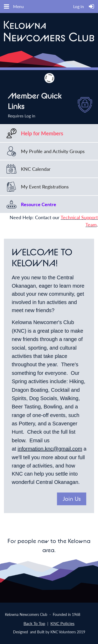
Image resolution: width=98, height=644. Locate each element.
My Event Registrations (45, 187)
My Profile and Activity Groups (53, 151)
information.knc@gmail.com (50, 449)
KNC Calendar (36, 169)
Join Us (72, 499)
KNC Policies (62, 623)
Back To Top (34, 623)
